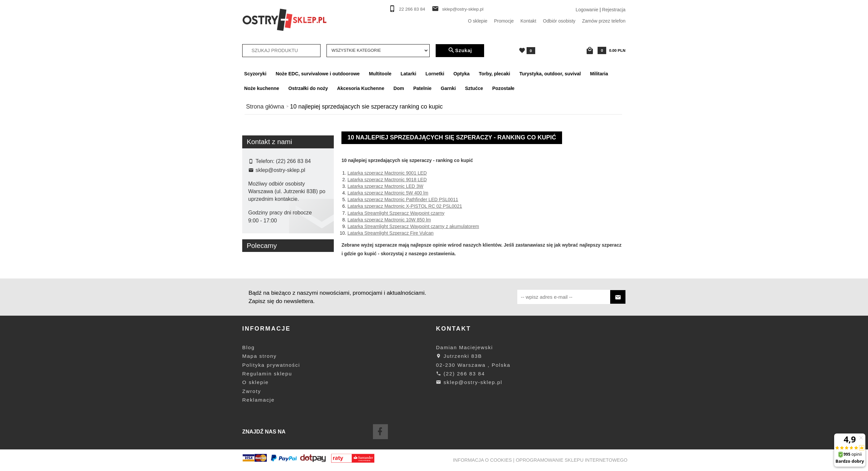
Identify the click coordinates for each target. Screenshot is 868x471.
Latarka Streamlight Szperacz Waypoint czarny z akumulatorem (413, 226)
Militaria (599, 74)
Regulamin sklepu (267, 374)
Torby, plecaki (495, 74)
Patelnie (422, 88)
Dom (399, 88)
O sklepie (478, 21)
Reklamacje (258, 400)
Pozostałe (503, 88)
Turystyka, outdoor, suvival (550, 74)
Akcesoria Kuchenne (361, 88)
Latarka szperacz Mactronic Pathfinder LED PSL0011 (403, 199)
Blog (249, 347)
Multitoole (380, 74)
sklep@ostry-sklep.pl (463, 9)
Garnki (448, 88)
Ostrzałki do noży (308, 88)
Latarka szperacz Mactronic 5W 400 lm (388, 193)
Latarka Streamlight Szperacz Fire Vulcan (391, 233)
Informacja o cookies (482, 460)
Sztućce (474, 88)
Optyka (462, 74)
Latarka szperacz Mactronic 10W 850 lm (389, 220)
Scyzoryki (255, 74)
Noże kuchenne (262, 88)
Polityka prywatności (271, 365)
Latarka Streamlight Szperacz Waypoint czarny (396, 213)
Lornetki (435, 74)
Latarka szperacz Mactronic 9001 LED (387, 173)
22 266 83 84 (412, 9)
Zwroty (252, 391)
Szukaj (460, 50)
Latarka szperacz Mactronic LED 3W (385, 186)
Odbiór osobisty (559, 21)
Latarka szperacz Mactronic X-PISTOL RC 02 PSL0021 (405, 206)
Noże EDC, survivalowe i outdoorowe (318, 74)
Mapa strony (259, 356)
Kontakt (528, 21)
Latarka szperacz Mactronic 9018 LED (387, 180)
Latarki (408, 74)
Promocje (504, 21)
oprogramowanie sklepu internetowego (572, 460)
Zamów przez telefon (604, 21)
